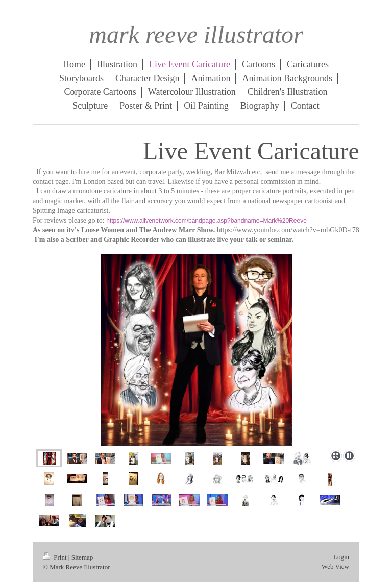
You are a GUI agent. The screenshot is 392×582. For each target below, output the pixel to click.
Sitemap (82, 557)
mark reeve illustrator (196, 34)
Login (341, 557)
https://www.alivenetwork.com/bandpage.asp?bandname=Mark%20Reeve (206, 221)
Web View (335, 566)
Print (56, 557)
